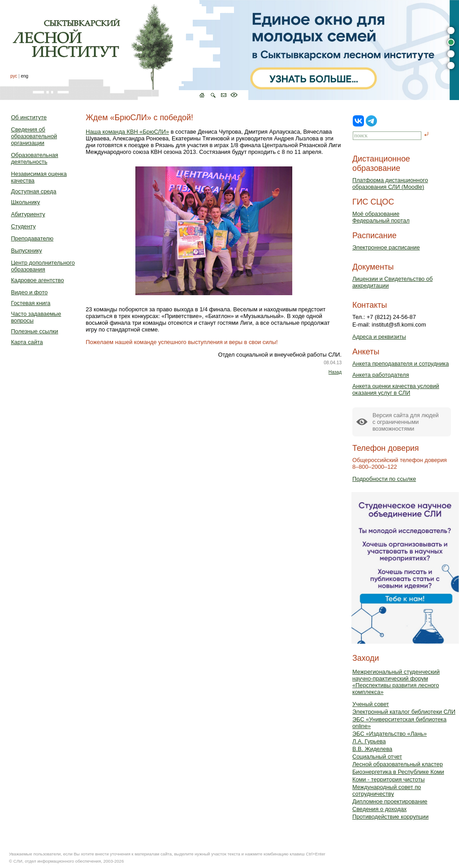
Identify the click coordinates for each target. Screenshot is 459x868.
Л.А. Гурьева (369, 741)
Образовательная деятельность (34, 158)
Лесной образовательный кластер (398, 764)
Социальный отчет (377, 757)
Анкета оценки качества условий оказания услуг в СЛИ (396, 389)
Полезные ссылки (34, 331)
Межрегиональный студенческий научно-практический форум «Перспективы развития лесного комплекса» (396, 682)
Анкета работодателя (381, 375)
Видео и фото (29, 292)
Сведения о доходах (379, 809)
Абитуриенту (28, 214)
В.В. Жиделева (372, 749)
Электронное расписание (386, 247)
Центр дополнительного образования (43, 266)
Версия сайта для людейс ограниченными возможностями (406, 422)
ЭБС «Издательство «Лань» (390, 734)
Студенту (23, 226)
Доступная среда (33, 191)
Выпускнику (26, 251)
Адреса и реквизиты (379, 337)
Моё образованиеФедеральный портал (381, 217)
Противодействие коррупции (390, 817)
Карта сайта (27, 342)
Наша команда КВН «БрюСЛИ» (127, 132)
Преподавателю (32, 238)
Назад (335, 372)
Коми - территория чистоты (389, 779)
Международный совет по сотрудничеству (387, 790)
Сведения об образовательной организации (34, 136)
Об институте (29, 117)
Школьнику (25, 202)
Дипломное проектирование (390, 801)
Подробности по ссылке (384, 479)
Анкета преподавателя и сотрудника (401, 364)
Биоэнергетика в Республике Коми (398, 772)
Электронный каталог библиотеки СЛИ (404, 712)
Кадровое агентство (37, 280)
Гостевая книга (30, 303)
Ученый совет (371, 704)
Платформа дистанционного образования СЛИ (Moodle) (390, 183)
